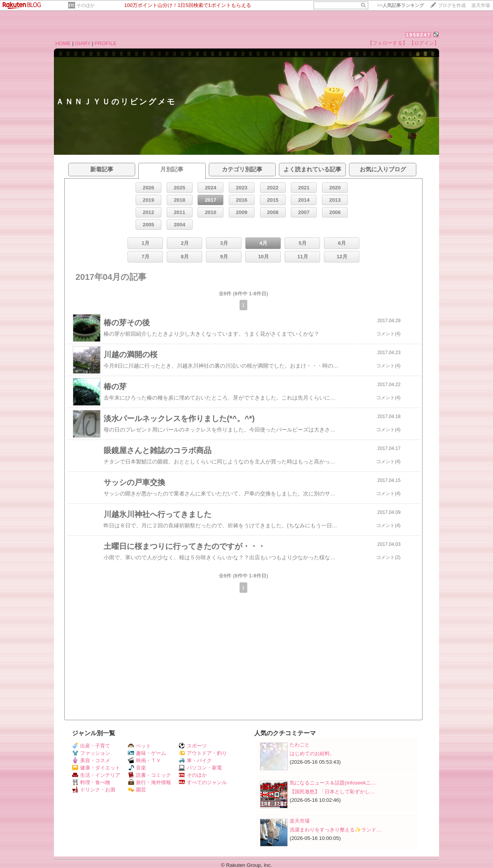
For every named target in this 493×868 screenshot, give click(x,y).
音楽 (137, 768)
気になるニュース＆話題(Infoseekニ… (333, 783)
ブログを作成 (452, 5)
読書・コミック (149, 775)
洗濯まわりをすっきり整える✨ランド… (335, 830)
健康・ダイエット (96, 768)
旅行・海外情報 (149, 782)
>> (401, 5)
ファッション (91, 753)
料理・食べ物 (91, 782)
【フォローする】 (387, 43)
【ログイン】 (424, 43)
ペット (139, 746)
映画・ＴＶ (144, 760)
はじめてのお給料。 (312, 753)
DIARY (83, 43)
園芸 (137, 790)
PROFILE (106, 43)
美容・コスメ (91, 760)
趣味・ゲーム (147, 753)
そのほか (86, 5)
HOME (63, 43)
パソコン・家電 (200, 768)
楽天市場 (481, 5)
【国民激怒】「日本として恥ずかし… (332, 792)
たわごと (300, 745)
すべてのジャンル (203, 782)
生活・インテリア (96, 775)
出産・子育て (91, 746)
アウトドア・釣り (203, 753)
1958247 (418, 35)
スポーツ (193, 746)
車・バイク (195, 760)
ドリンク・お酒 (94, 790)
